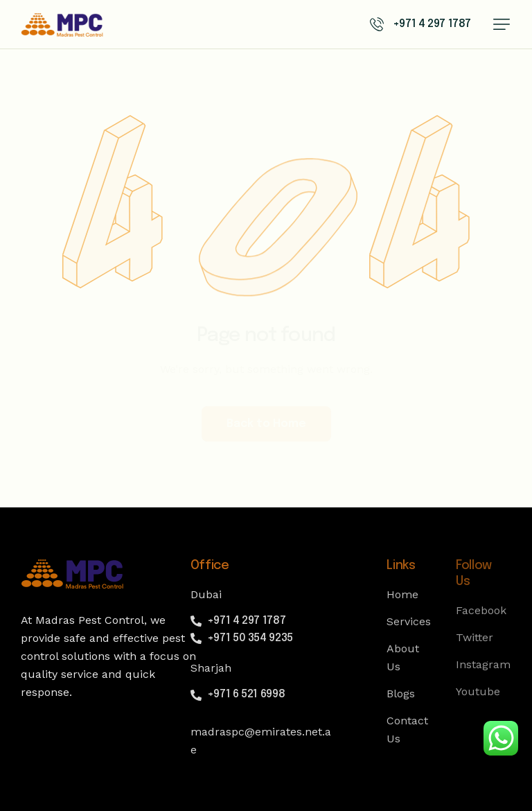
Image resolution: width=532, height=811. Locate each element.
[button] (502, 24)
